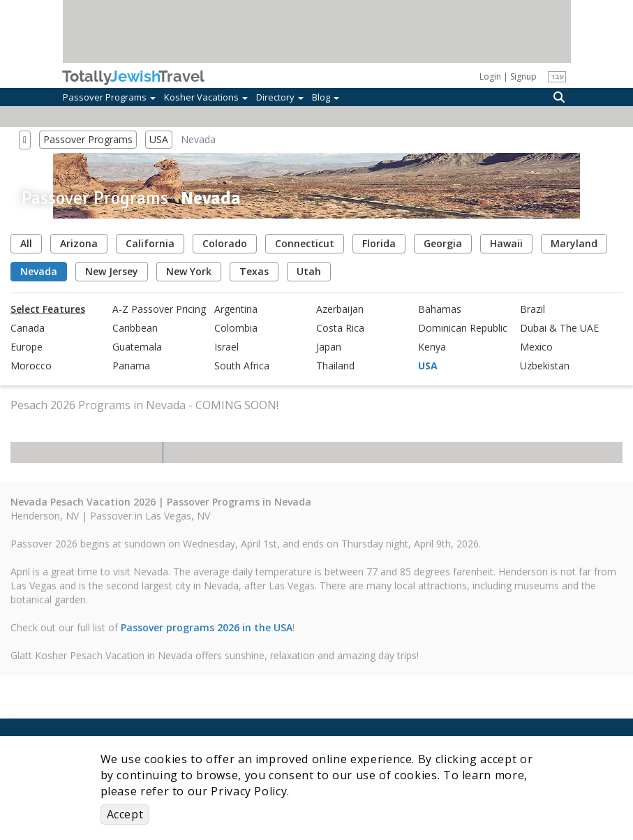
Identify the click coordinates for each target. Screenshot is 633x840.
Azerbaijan (340, 309)
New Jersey (112, 271)
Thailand (335, 366)
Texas (254, 271)
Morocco (31, 366)
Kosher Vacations (206, 97)
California (150, 243)
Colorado (225, 243)
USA (159, 139)
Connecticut (305, 243)
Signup (523, 76)
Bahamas (440, 309)
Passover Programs (109, 97)
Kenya (432, 347)
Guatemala (137, 347)
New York (189, 271)
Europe (27, 347)
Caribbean (135, 328)
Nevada (39, 271)
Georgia (443, 243)
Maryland (574, 243)
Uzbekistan (545, 366)
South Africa (242, 366)
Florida (379, 243)
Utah (309, 271)
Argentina (236, 309)
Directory (280, 97)
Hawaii (506, 243)
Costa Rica (340, 328)
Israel (226, 347)
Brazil (533, 309)
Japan (329, 347)
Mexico (536, 347)
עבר (557, 76)
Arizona (79, 243)
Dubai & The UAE (559, 328)
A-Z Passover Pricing (159, 309)
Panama (131, 366)
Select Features (48, 309)
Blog (326, 97)
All (26, 243)
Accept (125, 814)
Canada (28, 328)
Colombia (236, 328)
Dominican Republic (463, 328)
